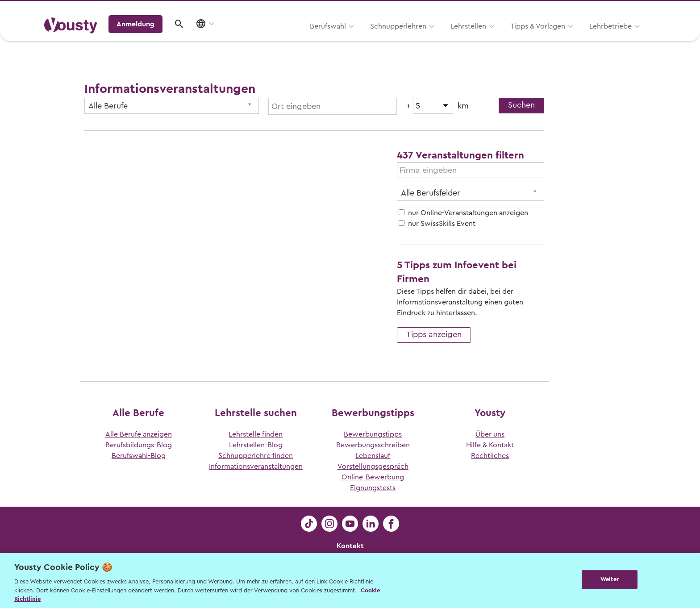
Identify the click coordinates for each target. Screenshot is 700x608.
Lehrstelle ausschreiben (618, 10)
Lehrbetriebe (497, 39)
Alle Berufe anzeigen (139, 434)
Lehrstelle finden (256, 434)
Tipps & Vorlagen (424, 39)
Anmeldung (579, 37)
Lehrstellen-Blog (256, 445)
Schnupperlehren (284, 39)
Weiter (610, 580)
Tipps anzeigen (434, 334)
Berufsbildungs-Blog (139, 445)
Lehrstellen (354, 39)
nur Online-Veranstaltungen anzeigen (468, 213)
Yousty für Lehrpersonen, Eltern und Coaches (490, 10)
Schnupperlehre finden (256, 456)
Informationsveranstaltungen (256, 466)
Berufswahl (214, 39)
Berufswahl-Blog (139, 456)
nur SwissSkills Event (442, 224)
